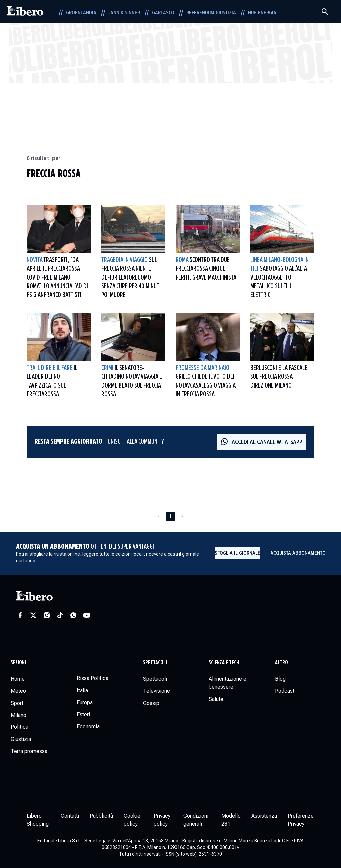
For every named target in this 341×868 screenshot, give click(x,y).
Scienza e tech (224, 663)
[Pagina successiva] (182, 516)
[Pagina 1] (170, 516)
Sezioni (18, 663)
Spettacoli (155, 663)
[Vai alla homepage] (25, 12)
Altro (282, 663)
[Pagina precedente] (159, 516)
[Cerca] (325, 12)
